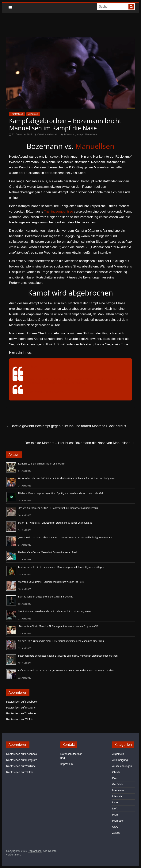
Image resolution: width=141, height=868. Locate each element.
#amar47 (68, 379)
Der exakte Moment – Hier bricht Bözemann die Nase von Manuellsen (80, 443)
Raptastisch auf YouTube (21, 713)
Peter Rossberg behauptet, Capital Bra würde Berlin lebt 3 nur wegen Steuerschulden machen (68, 656)
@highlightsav (27, 366)
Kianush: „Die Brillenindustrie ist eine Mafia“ (42, 464)
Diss (115, 778)
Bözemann (70, 135)
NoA (115, 809)
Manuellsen (91, 135)
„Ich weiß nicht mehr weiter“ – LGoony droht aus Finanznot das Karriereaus (58, 508)
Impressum (67, 764)
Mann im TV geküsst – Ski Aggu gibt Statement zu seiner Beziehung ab (55, 523)
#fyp (72, 383)
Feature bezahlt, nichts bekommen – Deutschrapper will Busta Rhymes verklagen (61, 567)
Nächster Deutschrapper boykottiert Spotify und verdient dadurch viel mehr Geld (61, 493)
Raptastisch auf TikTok (20, 719)
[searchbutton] (131, 7)
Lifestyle (117, 796)
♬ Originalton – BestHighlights (44, 392)
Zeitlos (116, 833)
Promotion (118, 821)
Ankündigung (120, 760)
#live (61, 383)
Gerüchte (118, 784)
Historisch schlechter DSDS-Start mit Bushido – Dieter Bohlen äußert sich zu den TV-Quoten (67, 478)
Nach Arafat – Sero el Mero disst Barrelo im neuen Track (48, 552)
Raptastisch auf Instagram (22, 708)
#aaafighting (33, 379)
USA (115, 827)
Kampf (80, 135)
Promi (116, 815)
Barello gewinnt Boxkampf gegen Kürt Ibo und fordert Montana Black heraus (66, 426)
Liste (115, 802)
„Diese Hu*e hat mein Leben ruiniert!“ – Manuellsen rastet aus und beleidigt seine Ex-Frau (66, 538)
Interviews (118, 790)
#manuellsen (33, 383)
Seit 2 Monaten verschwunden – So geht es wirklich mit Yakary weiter (55, 611)
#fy (67, 383)
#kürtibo (111, 379)
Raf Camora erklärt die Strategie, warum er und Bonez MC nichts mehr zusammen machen (66, 671)
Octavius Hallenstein (48, 135)
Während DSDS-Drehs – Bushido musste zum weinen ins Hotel (51, 582)
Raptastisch (17, 114)
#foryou (80, 383)
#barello (100, 379)
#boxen (89, 379)
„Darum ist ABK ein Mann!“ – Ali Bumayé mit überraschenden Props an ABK (58, 626)
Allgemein (33, 114)
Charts (116, 772)
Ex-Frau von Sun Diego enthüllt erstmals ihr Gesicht (45, 597)
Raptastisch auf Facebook (22, 702)
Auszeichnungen (122, 766)
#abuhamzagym (52, 379)
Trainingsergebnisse (59, 212)
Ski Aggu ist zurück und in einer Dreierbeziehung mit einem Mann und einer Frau (61, 641)
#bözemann (50, 383)
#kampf (79, 379)
